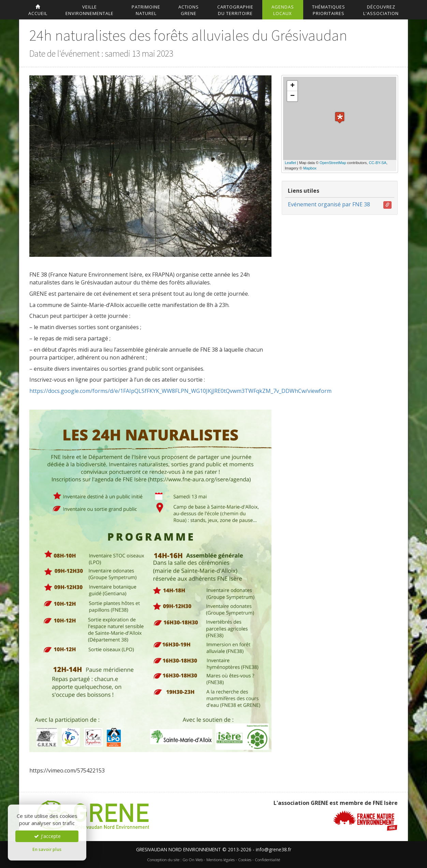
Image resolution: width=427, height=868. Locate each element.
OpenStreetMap (333, 163)
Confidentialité (267, 860)
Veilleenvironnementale (90, 10)
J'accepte (47, 836)
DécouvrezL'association (381, 10)
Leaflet (290, 163)
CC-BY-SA (378, 163)
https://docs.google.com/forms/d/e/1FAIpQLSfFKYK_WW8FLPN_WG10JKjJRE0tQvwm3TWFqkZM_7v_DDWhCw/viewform (180, 391)
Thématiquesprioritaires (329, 10)
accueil (38, 10)
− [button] (292, 96)
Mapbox (310, 168)
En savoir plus (47, 849)
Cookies (245, 860)
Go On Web (193, 860)
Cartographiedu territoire (235, 10)
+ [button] (292, 86)
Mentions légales (220, 860)
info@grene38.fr (274, 849)
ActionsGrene (189, 10)
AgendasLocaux (283, 10)
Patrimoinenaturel (146, 10)
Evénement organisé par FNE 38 (329, 204)
